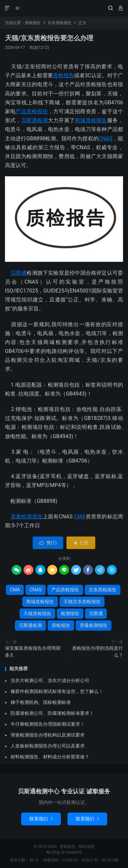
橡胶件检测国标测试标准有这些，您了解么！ (57, 691)
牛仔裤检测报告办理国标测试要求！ (48, 724)
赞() (48, 543)
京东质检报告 (60, 23)
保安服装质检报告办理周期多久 (33, 652)
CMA (80, 517)
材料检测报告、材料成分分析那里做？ (50, 757)
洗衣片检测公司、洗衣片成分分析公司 (50, 680)
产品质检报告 (32, 111)
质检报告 (64, 8)
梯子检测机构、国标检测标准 (41, 702)
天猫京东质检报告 (82, 602)
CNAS (106, 139)
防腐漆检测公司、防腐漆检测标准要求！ (52, 713)
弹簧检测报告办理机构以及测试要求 (48, 735)
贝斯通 (19, 273)
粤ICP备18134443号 (64, 852)
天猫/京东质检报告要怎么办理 (49, 38)
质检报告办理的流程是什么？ (98, 652)
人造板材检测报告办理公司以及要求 (48, 746)
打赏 (81, 543)
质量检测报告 (27, 517)
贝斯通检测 (35, 120)
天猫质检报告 (37, 613)
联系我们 (41, 819)
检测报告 (70, 613)
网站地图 (86, 847)
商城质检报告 (91, 120)
